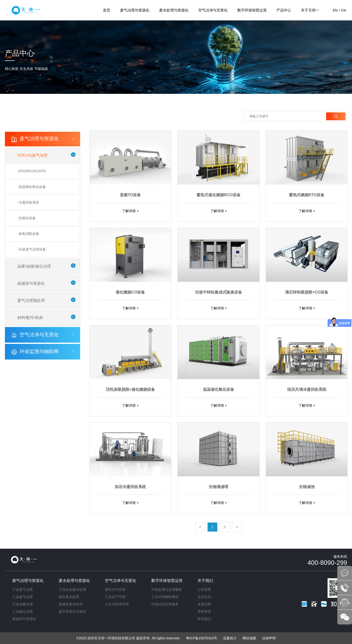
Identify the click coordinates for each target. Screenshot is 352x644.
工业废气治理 (22, 589)
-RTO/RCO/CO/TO (32, 172)
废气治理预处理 (31, 299)
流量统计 (230, 638)
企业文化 (204, 597)
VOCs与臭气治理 (32, 156)
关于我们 (205, 581)
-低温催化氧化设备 (32, 187)
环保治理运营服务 (165, 604)
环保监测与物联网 (39, 350)
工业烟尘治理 (22, 611)
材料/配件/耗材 (30, 316)
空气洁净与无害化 (213, 10)
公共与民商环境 (117, 604)
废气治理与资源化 (135, 10)
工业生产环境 (115, 597)
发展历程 (204, 604)
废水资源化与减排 (72, 611)
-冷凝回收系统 (28, 203)
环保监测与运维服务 (167, 589)
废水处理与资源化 (174, 10)
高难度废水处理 (71, 604)
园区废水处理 (69, 597)
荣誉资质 (204, 611)
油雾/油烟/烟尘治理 (34, 266)
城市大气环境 (115, 589)
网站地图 (249, 638)
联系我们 (204, 619)
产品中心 (284, 10)
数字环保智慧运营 (252, 10)
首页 (107, 10)
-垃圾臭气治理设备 (32, 249)
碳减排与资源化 (31, 282)
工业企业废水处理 (72, 589)
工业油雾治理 (22, 604)
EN (335, 10)
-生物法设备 (27, 218)
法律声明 (269, 638)
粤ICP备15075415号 (202, 638)
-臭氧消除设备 (28, 233)
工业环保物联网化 (165, 597)
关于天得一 (310, 10)
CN (343, 10)
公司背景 (204, 589)
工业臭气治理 (22, 597)
